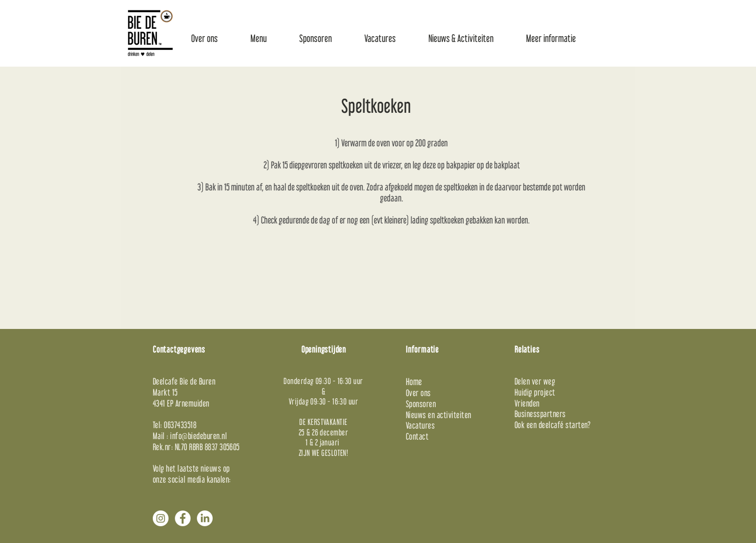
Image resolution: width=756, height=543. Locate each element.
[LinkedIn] (205, 518)
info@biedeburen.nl (198, 436)
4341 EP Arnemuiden (181, 403)
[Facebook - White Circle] (183, 518)
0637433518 (180, 425)
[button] (204, 38)
